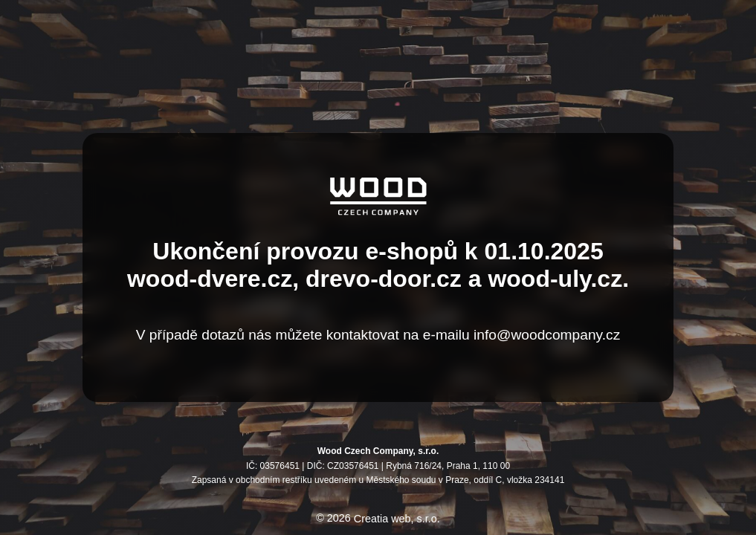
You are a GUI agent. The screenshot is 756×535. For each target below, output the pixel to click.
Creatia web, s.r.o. (397, 519)
